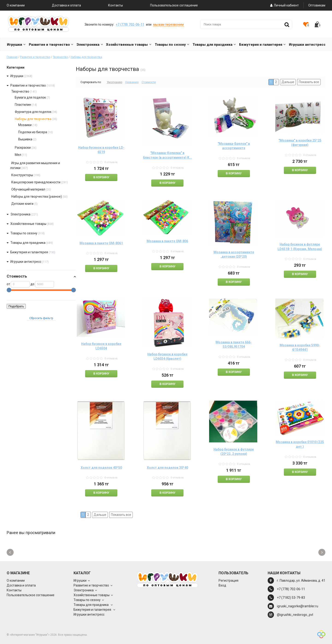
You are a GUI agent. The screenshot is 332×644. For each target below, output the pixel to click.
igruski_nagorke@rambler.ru (298, 606)
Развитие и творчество (35, 57)
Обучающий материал (28, 189)
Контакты (116, 5)
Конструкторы (22, 175)
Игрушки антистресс (26, 262)
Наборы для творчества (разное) (37, 197)
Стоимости (149, 82)
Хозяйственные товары (28, 224)
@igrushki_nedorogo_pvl (295, 615)
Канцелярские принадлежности (36, 182)
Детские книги (22, 204)
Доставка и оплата (66, 5)
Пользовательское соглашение (174, 5)
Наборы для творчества (86, 57)
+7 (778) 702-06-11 (130, 24)
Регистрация (228, 581)
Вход (222, 585)
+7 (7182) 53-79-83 (291, 598)
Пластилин (23, 105)
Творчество (60, 57)
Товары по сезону (24, 233)
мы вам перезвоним (168, 24)
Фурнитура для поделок (33, 112)
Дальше (288, 82)
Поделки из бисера (33, 132)
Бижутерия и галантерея (30, 252)
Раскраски (23, 148)
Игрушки (17, 76)
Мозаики (25, 125)
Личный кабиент (284, 5)
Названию (132, 82)
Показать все (309, 82)
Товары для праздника (28, 243)
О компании (16, 5)
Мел (18, 155)
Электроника (20, 214)
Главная (12, 57)
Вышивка (25, 139)
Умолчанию (114, 82)
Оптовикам (317, 5)
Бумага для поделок (30, 97)
